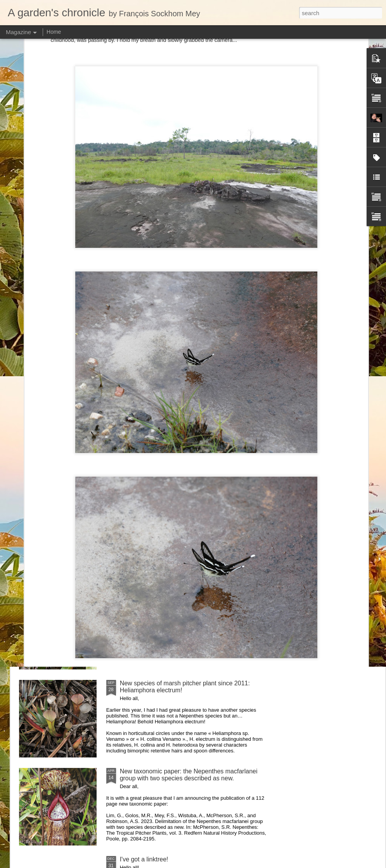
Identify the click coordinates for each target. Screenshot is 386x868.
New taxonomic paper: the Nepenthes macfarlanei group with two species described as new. (189, 775)
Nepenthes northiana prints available (170, 507)
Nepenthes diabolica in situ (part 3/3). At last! (182, 419)
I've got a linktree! (144, 859)
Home (54, 32)
